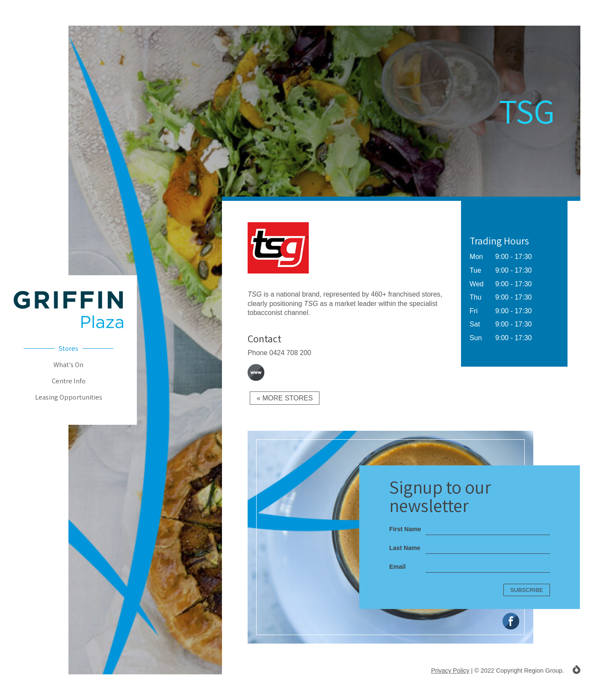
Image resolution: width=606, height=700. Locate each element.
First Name (405, 529)
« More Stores (285, 398)
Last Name (405, 548)
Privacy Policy (450, 671)
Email (397, 567)
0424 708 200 (290, 353)
